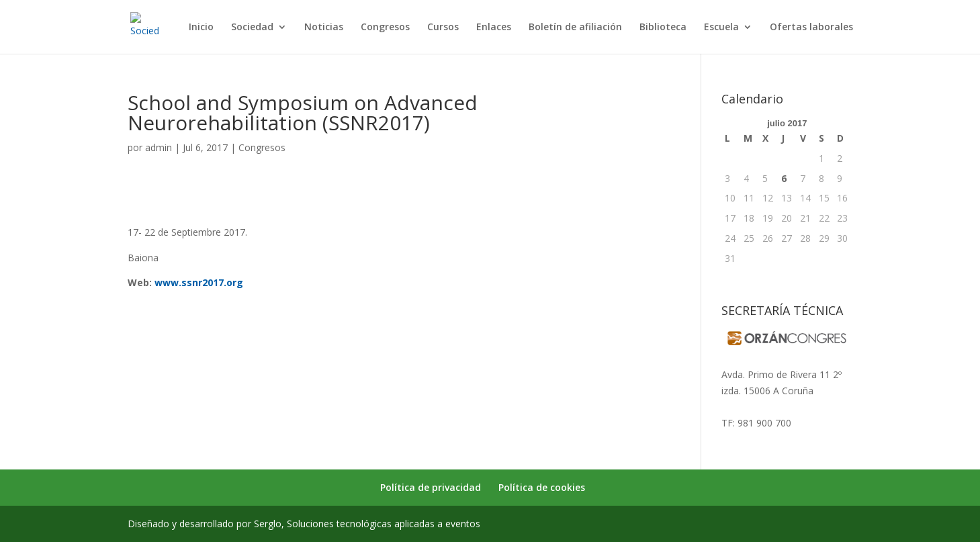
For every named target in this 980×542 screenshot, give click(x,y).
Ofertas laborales (811, 28)
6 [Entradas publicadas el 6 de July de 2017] (784, 178)
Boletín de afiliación (575, 28)
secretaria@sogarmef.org (777, 407)
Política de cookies (542, 487)
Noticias (324, 28)
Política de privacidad (431, 487)
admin (159, 147)
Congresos (385, 28)
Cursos (443, 28)
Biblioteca (663, 28)
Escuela (721, 28)
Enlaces (494, 28)
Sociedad (252, 28)
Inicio (201, 28)
